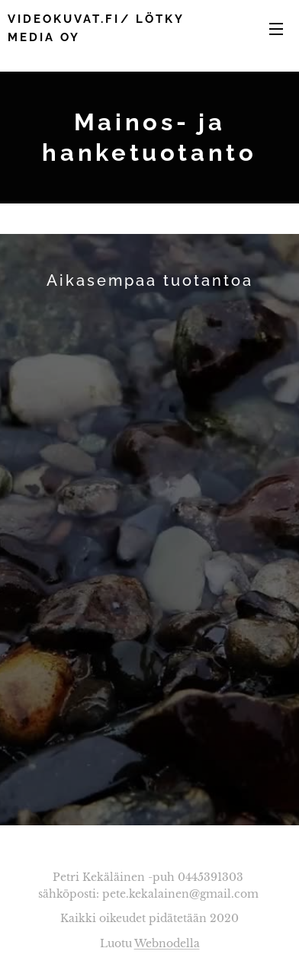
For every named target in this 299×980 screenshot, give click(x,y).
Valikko (276, 29)
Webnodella (167, 943)
